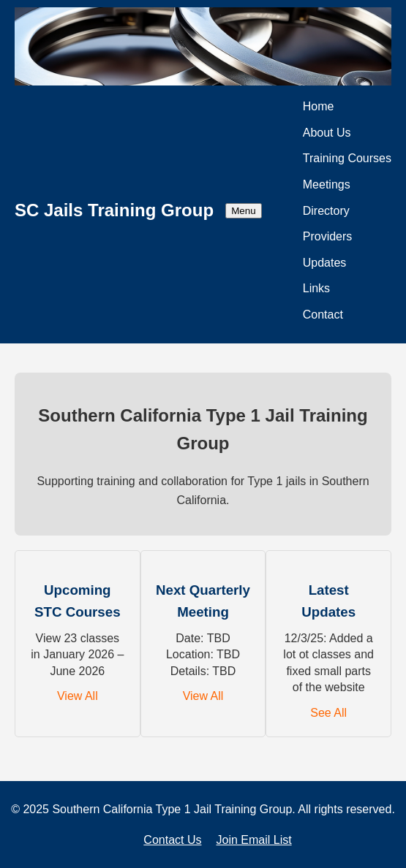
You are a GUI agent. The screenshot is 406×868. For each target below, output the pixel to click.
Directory (326, 211)
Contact (323, 315)
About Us (327, 133)
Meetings (327, 184)
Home (319, 106)
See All (328, 713)
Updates (325, 263)
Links (316, 288)
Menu (243, 211)
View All (78, 696)
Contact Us (172, 840)
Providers (328, 236)
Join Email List (253, 840)
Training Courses (347, 158)
